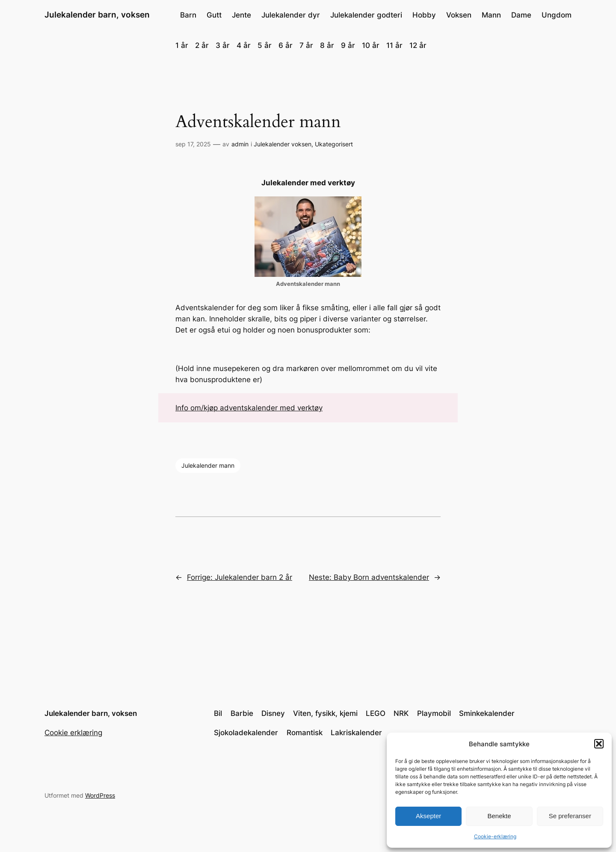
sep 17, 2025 (193, 144)
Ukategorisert (334, 144)
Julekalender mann (208, 465)
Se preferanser (570, 816)
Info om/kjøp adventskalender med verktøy (249, 408)
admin (240, 144)
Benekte (499, 816)
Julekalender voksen (283, 144)
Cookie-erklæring (495, 836)
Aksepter (428, 816)
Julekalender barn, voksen (97, 15)
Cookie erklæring (73, 733)
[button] (599, 744)
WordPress (100, 795)
